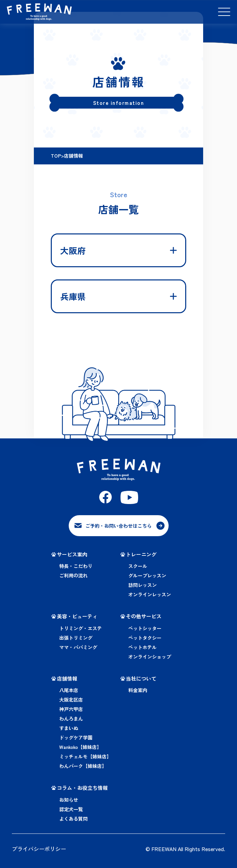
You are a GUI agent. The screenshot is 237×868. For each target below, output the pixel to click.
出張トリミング (76, 636)
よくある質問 (73, 817)
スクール (138, 565)
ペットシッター (145, 627)
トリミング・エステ (81, 627)
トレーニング (141, 553)
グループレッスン (147, 574)
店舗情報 (67, 677)
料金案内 (138, 689)
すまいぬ (69, 727)
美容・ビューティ (77, 615)
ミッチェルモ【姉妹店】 (85, 755)
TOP (56, 156)
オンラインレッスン (150, 593)
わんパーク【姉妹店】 (83, 765)
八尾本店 (69, 689)
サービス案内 (72, 553)
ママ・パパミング (78, 646)
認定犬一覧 (71, 808)
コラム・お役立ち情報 (82, 787)
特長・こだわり (76, 565)
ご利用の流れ (73, 574)
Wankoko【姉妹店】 (80, 746)
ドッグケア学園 (76, 736)
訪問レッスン (143, 584)
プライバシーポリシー (39, 847)
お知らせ (69, 798)
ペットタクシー (145, 636)
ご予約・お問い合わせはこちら (118, 525)
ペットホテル (143, 646)
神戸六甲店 (71, 708)
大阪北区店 (71, 699)
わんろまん (71, 717)
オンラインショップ (150, 655)
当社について (141, 677)
